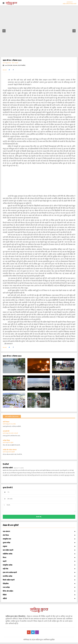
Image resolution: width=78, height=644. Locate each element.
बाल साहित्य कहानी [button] (39, 550)
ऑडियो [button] (39, 599)
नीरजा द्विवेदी (11, 443)
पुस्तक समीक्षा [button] (39, 543)
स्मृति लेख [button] (39, 569)
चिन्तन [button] (39, 558)
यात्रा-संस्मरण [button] (39, 532)
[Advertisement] (39, 181)
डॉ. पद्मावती (15, 63)
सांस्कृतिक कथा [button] (39, 539)
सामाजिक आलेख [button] (39, 576)
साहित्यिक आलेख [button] (39, 554)
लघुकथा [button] (39, 546)
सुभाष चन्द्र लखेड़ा (12, 424)
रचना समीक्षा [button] (39, 587)
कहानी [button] (39, 561)
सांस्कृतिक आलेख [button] (39, 565)
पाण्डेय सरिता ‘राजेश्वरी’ (13, 433)
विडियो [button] (39, 595)
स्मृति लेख (9, 63)
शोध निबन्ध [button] (39, 535)
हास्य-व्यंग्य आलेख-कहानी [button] (39, 572)
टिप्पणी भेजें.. (39, 517)
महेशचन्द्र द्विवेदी (11, 452)
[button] (4, 31)
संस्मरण (4, 63)
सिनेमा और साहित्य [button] (39, 591)
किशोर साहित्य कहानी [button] (39, 580)
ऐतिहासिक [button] (39, 584)
